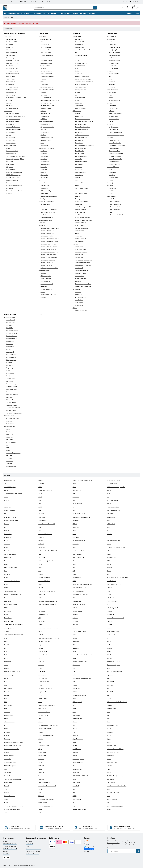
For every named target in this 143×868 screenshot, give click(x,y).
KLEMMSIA (76, 648)
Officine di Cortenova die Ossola (48, 705)
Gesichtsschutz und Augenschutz (116, 135)
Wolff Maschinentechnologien (115, 806)
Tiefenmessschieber (47, 52)
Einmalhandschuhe (114, 148)
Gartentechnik (77, 289)
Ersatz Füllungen (114, 108)
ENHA (40, 564)
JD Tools (7, 631)
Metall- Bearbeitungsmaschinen (84, 265)
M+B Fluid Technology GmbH (115, 672)
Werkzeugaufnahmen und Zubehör (16, 116)
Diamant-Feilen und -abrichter (15, 191)
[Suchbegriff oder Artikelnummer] (63, 8)
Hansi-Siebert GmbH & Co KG (81, 594)
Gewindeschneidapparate (14, 127)
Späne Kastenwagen (12, 384)
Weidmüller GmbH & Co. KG (47, 799)
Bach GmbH (42, 514)
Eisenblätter (8, 557)
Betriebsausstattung (10, 426)
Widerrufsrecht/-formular (34, 849)
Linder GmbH (76, 665)
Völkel (109, 789)
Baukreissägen (79, 295)
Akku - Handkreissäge (81, 148)
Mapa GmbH (110, 675)
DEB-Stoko (76, 544)
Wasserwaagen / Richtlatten (49, 295)
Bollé (40, 531)
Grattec (7, 588)
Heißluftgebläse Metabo (82, 188)
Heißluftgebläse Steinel (82, 193)
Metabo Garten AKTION (81, 311)
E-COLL (109, 551)
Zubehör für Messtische (47, 217)
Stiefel (111, 212)
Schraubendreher (80, 47)
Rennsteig (7, 739)
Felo (6, 571)
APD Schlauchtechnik (113, 500)
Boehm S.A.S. (77, 527)
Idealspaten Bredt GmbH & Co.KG (14, 625)
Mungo (109, 695)
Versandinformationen (9, 846)
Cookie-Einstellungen (32, 854)
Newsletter (6, 854)
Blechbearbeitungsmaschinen (83, 284)
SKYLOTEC (42, 759)
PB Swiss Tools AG (44, 715)
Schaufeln (9, 456)
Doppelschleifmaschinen (82, 201)
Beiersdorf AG (77, 521)
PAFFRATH (7, 712)
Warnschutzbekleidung (115, 66)
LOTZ (74, 668)
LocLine (7, 668)
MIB (108, 688)
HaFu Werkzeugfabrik (79, 591)
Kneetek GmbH (43, 652)
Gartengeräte (78, 159)
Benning (7, 524)
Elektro (9, 432)
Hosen (111, 95)
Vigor (76, 95)
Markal (6, 678)
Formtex (75, 574)
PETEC (109, 715)
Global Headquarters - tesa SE (115, 584)
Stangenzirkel (45, 175)
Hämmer (77, 60)
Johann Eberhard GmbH (79, 631)
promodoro (8, 732)
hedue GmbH (111, 598)
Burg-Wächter (8, 537)
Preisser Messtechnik (113, 725)
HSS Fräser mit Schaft (13, 63)
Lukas (108, 668)
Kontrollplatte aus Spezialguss (49, 209)
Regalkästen (10, 397)
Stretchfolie (10, 461)
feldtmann (110, 568)
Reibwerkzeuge (11, 58)
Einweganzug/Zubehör (115, 50)
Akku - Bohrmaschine (81, 124)
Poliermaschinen (80, 247)
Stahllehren (44, 119)
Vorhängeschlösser (80, 98)
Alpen (108, 494)
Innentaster (44, 167)
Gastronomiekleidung (115, 55)
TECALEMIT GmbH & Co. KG (81, 776)
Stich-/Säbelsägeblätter (13, 178)
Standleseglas (45, 193)
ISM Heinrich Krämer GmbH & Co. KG (49, 628)
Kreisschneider (11, 84)
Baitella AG (110, 514)
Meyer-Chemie (77, 688)
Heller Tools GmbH (112, 601)
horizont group (9, 618)
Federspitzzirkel (45, 162)
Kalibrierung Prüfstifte (47, 265)
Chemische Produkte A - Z (14, 418)
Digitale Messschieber (47, 42)
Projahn (109, 729)
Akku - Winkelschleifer (81, 156)
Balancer (77, 191)
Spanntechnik (8, 111)
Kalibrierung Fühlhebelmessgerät (50, 241)
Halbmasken (112, 82)
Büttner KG (42, 537)
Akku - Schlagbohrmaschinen (83, 127)
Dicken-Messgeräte (46, 276)
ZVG (40, 813)
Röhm (74, 742)
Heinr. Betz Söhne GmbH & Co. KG (48, 601)
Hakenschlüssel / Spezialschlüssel (85, 82)
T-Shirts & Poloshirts (115, 100)
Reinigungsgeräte (80, 231)
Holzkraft (109, 611)
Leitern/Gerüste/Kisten (13, 394)
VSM (74, 793)
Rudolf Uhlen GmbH (44, 746)
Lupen (40, 180)
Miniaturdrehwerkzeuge (13, 74)
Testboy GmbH (43, 779)
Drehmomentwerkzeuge (82, 55)
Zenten (109, 809)
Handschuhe (110, 138)
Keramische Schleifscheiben (15, 186)
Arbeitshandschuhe (114, 140)
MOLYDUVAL (110, 692)
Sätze (42, 82)
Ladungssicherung (12, 143)
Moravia (7, 695)
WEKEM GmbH (77, 799)
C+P (108, 537)
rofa (40, 742)
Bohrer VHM (10, 44)
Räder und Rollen (11, 400)
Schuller (75, 756)
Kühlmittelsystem (12, 442)
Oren (6, 709)
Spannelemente (11, 138)
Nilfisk (74, 699)
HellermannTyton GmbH (11, 605)
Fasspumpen (10, 434)
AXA (40, 510)
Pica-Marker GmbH (78, 719)
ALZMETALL (76, 497)
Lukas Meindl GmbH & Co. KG (13, 672)
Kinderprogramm (112, 183)
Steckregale (10, 344)
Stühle (8, 371)
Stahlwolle (10, 193)
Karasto (75, 638)
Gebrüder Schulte (112, 581)
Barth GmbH (42, 517)
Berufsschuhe (113, 199)
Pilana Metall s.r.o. (10, 722)
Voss (40, 793)
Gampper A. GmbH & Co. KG (13, 581)
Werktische (10, 325)
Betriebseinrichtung (10, 317)
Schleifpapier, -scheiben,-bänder (16, 159)
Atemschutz (110, 71)
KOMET (109, 652)
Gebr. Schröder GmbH (45, 581)
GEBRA (75, 581)
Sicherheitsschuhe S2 (115, 207)
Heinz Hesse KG (77, 601)
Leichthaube (112, 84)
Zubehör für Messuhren (47, 87)
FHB (74, 571)
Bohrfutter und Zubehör (13, 114)
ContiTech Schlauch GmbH (114, 541)
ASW (74, 507)
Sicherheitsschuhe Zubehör (117, 215)
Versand (36, 866)
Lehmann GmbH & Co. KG (114, 662)
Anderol (7, 500)
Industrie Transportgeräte (14, 408)
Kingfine (41, 645)
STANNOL (110, 766)
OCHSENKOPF (9, 705)
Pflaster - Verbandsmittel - (117, 114)
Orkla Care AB (42, 709)
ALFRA (40, 494)
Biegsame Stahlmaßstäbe (48, 127)
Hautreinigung (113, 172)
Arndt (40, 504)
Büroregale (10, 363)
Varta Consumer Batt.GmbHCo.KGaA (117, 786)
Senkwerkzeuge (11, 55)
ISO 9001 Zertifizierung (10, 849)
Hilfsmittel (112, 111)
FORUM (7, 578)
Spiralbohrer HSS (11, 39)
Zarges (40, 809)
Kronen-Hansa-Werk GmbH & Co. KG (83, 655)
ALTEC (6, 497)
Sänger (40, 749)
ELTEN (6, 564)
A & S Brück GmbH (112, 484)
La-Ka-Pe (109, 658)
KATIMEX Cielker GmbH (45, 641)
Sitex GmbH (8, 759)
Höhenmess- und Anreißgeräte (48, 148)
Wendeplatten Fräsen (13, 68)
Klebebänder (10, 424)
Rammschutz (10, 381)
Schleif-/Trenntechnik (11, 146)
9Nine (74, 484)
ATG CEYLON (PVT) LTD (113, 507)
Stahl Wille (42, 766)
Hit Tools (75, 608)
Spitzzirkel (44, 172)
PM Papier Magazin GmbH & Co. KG (49, 725)
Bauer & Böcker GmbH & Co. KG (82, 517)
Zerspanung (8, 36)
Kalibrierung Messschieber (48, 260)
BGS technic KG (111, 524)
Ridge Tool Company (79, 739)
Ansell (74, 500)
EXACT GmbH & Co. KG (11, 568)
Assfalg (41, 507)
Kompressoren (79, 204)
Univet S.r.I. (76, 786)
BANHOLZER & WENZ (11, 517)
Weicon (7, 799)
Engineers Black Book (13, 108)
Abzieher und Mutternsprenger (84, 79)
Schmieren (10, 458)
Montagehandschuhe (115, 151)
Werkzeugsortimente (81, 90)
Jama (74, 628)
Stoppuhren (44, 287)
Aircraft (7, 490)
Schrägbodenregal (12, 357)
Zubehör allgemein (12, 336)
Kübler (6, 658)
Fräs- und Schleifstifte (13, 151)
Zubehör (111, 122)
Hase (6, 598)
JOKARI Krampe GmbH (113, 631)
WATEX (75, 796)
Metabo (75, 685)
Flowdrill (41, 574)
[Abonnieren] (138, 851)
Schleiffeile (78, 215)
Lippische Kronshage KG (114, 665)
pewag (6, 719)
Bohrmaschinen (79, 164)
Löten (8, 448)
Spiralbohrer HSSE (12, 42)
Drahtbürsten (10, 164)
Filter (110, 76)
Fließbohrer (10, 47)
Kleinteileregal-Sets (12, 355)
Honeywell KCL (111, 615)
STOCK (109, 769)
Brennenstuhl (8, 534)
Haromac (109, 594)
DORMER (7, 547)
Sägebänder (10, 167)
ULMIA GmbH (77, 783)
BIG (6, 527)
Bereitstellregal (11, 347)
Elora (74, 561)
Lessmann (41, 665)
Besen (8, 429)
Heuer (108, 605)
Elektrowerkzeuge (78, 111)
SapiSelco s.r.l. (77, 749)
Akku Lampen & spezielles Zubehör (85, 146)
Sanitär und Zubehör (81, 108)
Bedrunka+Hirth (11, 320)
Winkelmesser (45, 146)
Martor (109, 678)
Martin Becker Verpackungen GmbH (83, 678)
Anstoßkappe (113, 188)
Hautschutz (112, 170)
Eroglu (74, 564)
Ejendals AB (42, 557)
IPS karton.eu (111, 625)
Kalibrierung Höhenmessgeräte (50, 255)
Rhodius (41, 739)
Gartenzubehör (79, 303)
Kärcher (109, 638)
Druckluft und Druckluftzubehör (84, 260)
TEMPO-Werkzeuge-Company (115, 776)
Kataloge (5, 851)
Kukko (40, 658)
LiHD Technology (79, 241)
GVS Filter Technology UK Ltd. (47, 591)
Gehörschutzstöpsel (115, 130)
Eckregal (9, 349)
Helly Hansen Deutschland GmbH (48, 605)
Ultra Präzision (111, 783)
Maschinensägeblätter (13, 180)
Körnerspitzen (11, 124)
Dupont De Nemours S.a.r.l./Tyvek (116, 547)
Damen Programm (112, 92)
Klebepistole (78, 196)
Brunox (75, 534)
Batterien (77, 92)
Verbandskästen (113, 116)
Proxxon (41, 732)
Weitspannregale (11, 360)
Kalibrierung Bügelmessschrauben (51, 228)
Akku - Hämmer (79, 132)
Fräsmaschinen (79, 255)
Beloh (108, 521)
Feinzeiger (44, 68)
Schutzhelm (112, 191)
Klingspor (109, 648)
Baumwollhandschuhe (115, 143)
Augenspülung (113, 106)
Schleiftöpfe (10, 162)
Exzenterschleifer (80, 183)
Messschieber (43, 36)
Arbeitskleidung (111, 39)
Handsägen (10, 183)
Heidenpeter (8, 601)
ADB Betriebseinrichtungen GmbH (117, 487)
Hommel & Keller (43, 615)
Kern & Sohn (8, 645)
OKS (74, 705)
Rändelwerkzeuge (12, 92)
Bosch (74, 531)
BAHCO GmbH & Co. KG (79, 514)
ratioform (75, 735)
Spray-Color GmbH (78, 762)
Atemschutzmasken (115, 74)
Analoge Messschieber (47, 39)
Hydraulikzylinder (12, 411)
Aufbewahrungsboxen (113, 90)
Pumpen (77, 233)
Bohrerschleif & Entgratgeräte (83, 287)
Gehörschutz (110, 124)
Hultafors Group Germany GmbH (116, 618)
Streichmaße (44, 178)
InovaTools (76, 625)
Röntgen (109, 742)
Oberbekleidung (113, 58)
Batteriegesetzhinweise (33, 851)
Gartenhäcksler (79, 300)
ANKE (40, 500)
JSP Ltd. (41, 635)
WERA (6, 803)
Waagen (43, 292)
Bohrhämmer (78, 167)
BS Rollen (110, 534)
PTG (74, 732)
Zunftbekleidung (114, 68)
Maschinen (76, 244)
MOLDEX (75, 692)
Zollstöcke (44, 297)
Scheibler (75, 752)
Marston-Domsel (43, 678)
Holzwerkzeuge (79, 106)
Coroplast (7, 544)
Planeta (75, 722)
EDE (40, 554)
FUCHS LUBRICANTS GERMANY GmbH (118, 578)
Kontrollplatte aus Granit (48, 207)
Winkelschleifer (79, 116)
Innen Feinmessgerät (47, 74)
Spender (111, 180)
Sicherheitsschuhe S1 (115, 201)
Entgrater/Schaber (80, 66)
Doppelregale (10, 341)
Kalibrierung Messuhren (47, 263)
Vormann (7, 793)
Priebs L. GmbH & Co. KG (46, 729)
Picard (108, 719)
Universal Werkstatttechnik (83, 271)
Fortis (108, 574)
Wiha (108, 803)
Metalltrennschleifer (81, 172)
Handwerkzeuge (77, 36)
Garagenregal (10, 352)
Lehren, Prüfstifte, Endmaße (47, 90)
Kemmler (109, 641)
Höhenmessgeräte (46, 164)
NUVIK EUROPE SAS (10, 480)
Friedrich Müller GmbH (45, 578)
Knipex (75, 652)
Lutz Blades (42, 672)
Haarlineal (43, 130)
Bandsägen (78, 281)
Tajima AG (110, 772)
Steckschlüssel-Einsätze (82, 42)
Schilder (9, 392)
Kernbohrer (10, 103)
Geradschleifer (79, 170)
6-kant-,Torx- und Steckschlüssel (84, 50)
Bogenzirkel (44, 159)
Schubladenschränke (12, 331)
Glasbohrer (10, 50)
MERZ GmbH (110, 682)
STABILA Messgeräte (10, 766)
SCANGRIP (8, 752)
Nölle (6, 702)
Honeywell (76, 615)
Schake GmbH (43, 752)
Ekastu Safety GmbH (79, 557)
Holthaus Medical (78, 611)
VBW (6, 789)
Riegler (109, 739)
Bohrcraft (7, 531)
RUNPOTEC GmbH (112, 746)
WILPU (75, 806)
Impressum (30, 841)
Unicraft (7, 786)
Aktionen (75, 308)
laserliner (41, 662)
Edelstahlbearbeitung (81, 223)
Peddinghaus (76, 715)
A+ (124, 2)
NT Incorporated (77, 702)
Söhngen (109, 759)
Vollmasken (112, 87)
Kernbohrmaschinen (81, 212)
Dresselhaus (42, 547)
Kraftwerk (7, 655)
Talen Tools (8, 776)
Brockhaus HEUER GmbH (46, 534)
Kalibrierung (42, 225)
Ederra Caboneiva (78, 554)
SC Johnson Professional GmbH (116, 749)
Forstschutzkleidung (115, 52)
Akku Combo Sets (80, 140)
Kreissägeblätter (11, 170)
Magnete (9, 135)
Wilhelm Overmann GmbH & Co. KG (15, 806)
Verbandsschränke (114, 119)
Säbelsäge (78, 178)
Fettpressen (10, 437)
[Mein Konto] (127, 8)
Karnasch (7, 641)
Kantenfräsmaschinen (81, 209)
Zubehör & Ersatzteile (81, 239)
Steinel (41, 769)
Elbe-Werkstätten (112, 557)
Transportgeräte (11, 378)
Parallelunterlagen (46, 108)
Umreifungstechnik (12, 466)
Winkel (43, 143)
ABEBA (41, 487)
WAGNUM (41, 796)
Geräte (111, 79)
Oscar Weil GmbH (112, 709)
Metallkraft (110, 685)
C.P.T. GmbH (76, 537)
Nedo (6, 699)
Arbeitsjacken (113, 44)
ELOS (108, 561)
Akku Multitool (79, 143)
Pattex (109, 712)
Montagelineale (45, 132)
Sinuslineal (44, 135)
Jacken (111, 98)
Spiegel (9, 376)
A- (127, 2)
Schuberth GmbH (9, 756)
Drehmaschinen (79, 257)
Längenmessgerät (46, 281)
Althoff (41, 497)
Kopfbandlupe (45, 188)
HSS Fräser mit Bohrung (13, 60)
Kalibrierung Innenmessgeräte (49, 257)
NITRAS (109, 699)
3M (5, 484)
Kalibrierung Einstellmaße (48, 231)
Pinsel (8, 450)
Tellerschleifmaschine (81, 279)
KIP (74, 645)
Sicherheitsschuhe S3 (115, 209)
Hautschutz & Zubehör (113, 167)
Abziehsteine (10, 188)
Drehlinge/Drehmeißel (13, 90)
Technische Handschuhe (116, 159)
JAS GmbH (110, 628)
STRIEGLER (8, 772)
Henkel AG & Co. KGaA (79, 605)
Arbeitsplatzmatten (12, 386)
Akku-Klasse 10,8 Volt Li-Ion (83, 119)
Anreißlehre (44, 151)
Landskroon (8, 662)
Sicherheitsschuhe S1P (115, 204)
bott (108, 531)
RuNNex (75, 746)
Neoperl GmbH (43, 699)
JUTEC (74, 635)
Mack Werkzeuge (9, 675)
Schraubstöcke (11, 132)
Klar (6, 648)
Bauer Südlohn (111, 517)
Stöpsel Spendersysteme (116, 132)
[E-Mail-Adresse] (122, 851)
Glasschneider (79, 74)
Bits (76, 52)
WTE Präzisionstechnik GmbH (13, 809)
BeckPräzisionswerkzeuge (12, 521)
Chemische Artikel (10, 416)
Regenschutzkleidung (115, 60)
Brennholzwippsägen (81, 297)
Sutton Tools (76, 772)
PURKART (7, 735)
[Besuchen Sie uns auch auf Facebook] (5, 858)
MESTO (6, 685)
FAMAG (41, 568)
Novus (40, 702)
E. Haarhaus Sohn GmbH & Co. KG (48, 551)
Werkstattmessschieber (47, 55)
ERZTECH (109, 564)
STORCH (41, 480)
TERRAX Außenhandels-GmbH (13, 779)
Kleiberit (41, 648)
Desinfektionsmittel (115, 178)
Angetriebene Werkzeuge (14, 119)
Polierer (77, 186)
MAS (6, 682)
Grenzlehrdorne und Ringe (48, 106)
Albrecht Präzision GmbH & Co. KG (14, 494)
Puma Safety (110, 732)
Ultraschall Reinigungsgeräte (15, 413)
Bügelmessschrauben (47, 60)
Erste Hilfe (110, 103)
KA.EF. (6, 638)
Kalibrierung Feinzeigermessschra (51, 239)
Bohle (108, 527)
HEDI (74, 598)
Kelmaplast (76, 641)
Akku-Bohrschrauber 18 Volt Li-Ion (85, 122)
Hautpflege (112, 175)
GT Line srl (110, 588)
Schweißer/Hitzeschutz (116, 156)
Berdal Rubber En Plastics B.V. (47, 524)
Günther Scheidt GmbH (11, 591)
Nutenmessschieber (46, 47)
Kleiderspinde (11, 373)
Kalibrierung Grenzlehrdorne (49, 249)
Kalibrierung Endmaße (47, 236)
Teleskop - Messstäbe (47, 289)
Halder (109, 591)
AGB (27, 846)
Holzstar (7, 615)
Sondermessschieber (47, 50)
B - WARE (41, 315)
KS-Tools (109, 655)
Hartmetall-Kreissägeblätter (15, 172)
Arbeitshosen (113, 42)
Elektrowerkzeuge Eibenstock (47, 561)
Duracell (7, 551)
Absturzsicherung (112, 36)
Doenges (109, 544)
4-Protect (41, 484)
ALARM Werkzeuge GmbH (46, 490)
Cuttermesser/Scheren (81, 63)
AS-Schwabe (8, 507)
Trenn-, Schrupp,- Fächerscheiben (16, 156)
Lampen (9, 445)
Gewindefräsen (11, 79)
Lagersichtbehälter (12, 389)
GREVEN (41, 588)
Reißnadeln (44, 170)
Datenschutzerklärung (114, 843)
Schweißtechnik (79, 268)
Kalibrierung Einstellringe (48, 233)
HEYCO (6, 608)
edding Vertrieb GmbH (11, 554)
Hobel (76, 180)
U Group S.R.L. (9, 783)
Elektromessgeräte (46, 279)
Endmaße (43, 92)
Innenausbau (78, 236)
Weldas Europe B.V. (112, 799)
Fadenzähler (44, 183)
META (40, 685)
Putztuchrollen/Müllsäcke (14, 453)
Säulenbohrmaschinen (81, 252)
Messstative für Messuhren (48, 76)
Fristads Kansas (77, 578)
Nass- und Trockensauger (82, 228)
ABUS (74, 487)
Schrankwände (11, 323)
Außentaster (44, 154)
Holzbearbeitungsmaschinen (83, 217)
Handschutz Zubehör (115, 164)
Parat (74, 712)
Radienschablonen (46, 114)
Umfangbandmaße (46, 140)
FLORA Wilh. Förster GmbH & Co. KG (83, 480)
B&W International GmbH (114, 510)
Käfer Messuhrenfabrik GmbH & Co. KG (50, 638)
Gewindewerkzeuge (12, 52)
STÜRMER (41, 772)
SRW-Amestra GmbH (113, 762)
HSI (40, 618)
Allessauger (78, 199)
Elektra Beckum (9, 561)
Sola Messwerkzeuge (10, 762)
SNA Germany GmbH (79, 759)
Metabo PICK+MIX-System (82, 135)
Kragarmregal (10, 368)
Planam (41, 722)
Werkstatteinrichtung (81, 87)
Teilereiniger (10, 464)
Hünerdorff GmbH (10, 621)
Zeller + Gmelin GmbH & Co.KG (82, 809)
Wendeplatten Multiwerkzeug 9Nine (17, 98)
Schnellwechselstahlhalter (14, 130)
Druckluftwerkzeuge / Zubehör (83, 207)
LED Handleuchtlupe (46, 191)
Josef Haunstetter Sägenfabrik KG (14, 635)
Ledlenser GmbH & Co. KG (80, 662)
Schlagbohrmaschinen (81, 162)
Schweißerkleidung (114, 63)
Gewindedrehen (11, 76)
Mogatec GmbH (43, 692)
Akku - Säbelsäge (80, 151)
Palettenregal (10, 365)
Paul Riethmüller (9, 715)
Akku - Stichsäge (79, 154)
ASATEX (109, 504)
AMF (108, 497)
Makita (74, 675)
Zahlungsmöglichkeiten (10, 844)
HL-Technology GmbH (113, 608)
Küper (74, 658)
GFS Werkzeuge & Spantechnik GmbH (84, 584)
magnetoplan (42, 675)
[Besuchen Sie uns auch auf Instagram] (8, 858)
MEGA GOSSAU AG (44, 682)
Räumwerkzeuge (11, 95)
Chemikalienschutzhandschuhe (118, 146)
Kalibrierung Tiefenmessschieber (50, 268)
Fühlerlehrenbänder (46, 98)
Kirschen (109, 645)
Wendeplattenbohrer (12, 87)
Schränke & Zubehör (12, 333)
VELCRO (41, 789)
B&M (74, 510)
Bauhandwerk (79, 103)
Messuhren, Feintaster (45, 66)
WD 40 (109, 796)
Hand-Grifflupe (45, 186)
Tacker (77, 68)
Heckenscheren (79, 305)
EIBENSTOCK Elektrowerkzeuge (84, 220)
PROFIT (75, 729)
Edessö (109, 554)
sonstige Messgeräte (45, 271)
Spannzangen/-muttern (13, 122)
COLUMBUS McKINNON (79, 541)
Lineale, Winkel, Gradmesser (47, 122)
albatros (109, 490)
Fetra (40, 571)
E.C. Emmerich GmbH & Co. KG (82, 551)
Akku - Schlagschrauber (81, 130)
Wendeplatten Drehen (13, 71)
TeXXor (75, 779)
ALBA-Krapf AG (77, 490)
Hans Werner (42, 594)
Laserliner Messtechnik (47, 284)
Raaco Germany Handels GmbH (48, 735)
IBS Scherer (42, 621)
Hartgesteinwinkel (46, 204)
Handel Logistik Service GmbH (13, 594)
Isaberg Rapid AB (9, 628)
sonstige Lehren (45, 116)
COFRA (6, 541)
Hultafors (75, 618)
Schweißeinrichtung (12, 339)
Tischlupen (44, 199)
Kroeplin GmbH (43, 655)
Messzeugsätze (45, 44)
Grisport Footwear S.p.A (80, 588)
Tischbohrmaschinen (81, 249)
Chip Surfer (10, 100)
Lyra (74, 672)
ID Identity (110, 621)
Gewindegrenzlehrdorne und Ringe (51, 100)
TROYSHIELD (111, 779)
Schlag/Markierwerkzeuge (82, 76)
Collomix (41, 541)
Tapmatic (41, 776)
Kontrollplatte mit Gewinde (49, 212)
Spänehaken (10, 106)
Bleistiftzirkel (45, 156)
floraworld (7, 574)
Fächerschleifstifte (12, 154)
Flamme (109, 571)
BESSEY (75, 524)
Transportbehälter (12, 402)
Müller (40, 695)
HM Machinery (9, 611)
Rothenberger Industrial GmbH (13, 746)
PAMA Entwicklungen (45, 712)
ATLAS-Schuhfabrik (10, 510)
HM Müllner (42, 611)
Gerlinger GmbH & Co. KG (114, 480)
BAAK (6, 514)
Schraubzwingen (11, 140)
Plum (6, 725)
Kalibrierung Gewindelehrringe (50, 247)
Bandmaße (44, 273)
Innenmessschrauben (47, 63)
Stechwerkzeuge (11, 82)
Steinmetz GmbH (78, 769)
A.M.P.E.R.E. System (10, 487)
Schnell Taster (45, 84)
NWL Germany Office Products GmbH (117, 702)
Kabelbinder (10, 440)
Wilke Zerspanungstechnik (46, 806)
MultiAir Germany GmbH (80, 695)
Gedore (77, 100)
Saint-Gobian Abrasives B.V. (12, 749)
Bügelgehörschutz (114, 127)
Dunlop (75, 547)
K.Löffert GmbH (111, 635)
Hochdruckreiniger (80, 225)
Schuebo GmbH (43, 756)
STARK (6, 769)
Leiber (6, 665)
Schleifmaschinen (80, 276)
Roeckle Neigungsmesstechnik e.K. (15, 742)
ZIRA (6, 813)
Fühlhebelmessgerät (47, 71)
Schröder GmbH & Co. (113, 752)
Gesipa (41, 584)
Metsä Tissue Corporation (46, 688)
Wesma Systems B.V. (45, 803)
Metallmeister (8, 688)
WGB (74, 803)
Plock (108, 722)
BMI (40, 527)
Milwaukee (78, 114)
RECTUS (109, 735)
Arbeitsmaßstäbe (46, 124)
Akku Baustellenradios (81, 138)
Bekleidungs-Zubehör (115, 47)
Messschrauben (43, 58)
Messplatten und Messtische (47, 201)
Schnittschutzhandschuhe (116, 154)
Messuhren (44, 79)
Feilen (8, 148)
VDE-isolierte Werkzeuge (82, 84)
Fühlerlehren (44, 95)
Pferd (40, 719)
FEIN (74, 568)
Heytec (41, 608)
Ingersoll (41, 625)
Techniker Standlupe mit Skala (49, 196)
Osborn (75, 709)
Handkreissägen (79, 175)
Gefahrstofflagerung (12, 405)
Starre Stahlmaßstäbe (47, 138)
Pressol (7, 729)
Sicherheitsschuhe (112, 196)
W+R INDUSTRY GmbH (113, 793)
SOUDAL (41, 762)
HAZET (40, 598)
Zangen (77, 58)
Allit (74, 494)
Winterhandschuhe (114, 162)
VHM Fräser (10, 66)
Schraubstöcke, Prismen (46, 220)
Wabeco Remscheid (10, 796)
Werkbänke (10, 328)
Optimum (109, 705)
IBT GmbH (76, 621)
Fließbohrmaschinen (81, 273)
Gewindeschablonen (47, 103)
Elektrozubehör (79, 39)
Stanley (75, 766)
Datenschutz (30, 844)
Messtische (44, 215)
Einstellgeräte (43, 223)
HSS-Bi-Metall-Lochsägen (14, 175)
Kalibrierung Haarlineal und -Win (50, 252)
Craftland (41, 544)
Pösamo (75, 725)
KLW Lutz (7, 652)
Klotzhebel (78, 71)
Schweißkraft (111, 756)
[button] (123, 8)
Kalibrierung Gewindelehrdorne (50, 244)
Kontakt (5, 841)
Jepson (41, 631)
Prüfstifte (43, 111)
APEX (6, 504)
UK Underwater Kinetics (45, 783)
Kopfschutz (110, 186)
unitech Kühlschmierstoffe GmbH (48, 786)
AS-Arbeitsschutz (78, 504)
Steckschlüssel (79, 44)
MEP (74, 682)
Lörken (40, 668)
